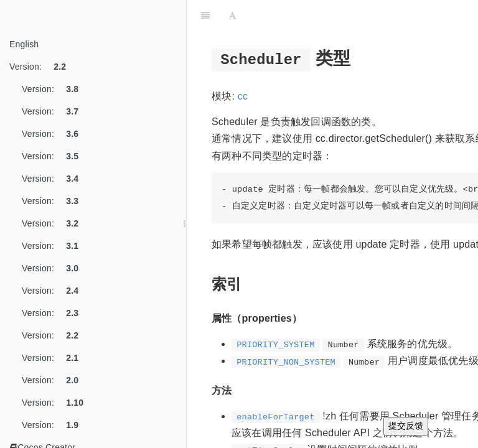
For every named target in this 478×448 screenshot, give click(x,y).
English (24, 44)
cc (243, 96)
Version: (42, 67)
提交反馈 (406, 426)
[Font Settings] (232, 16)
